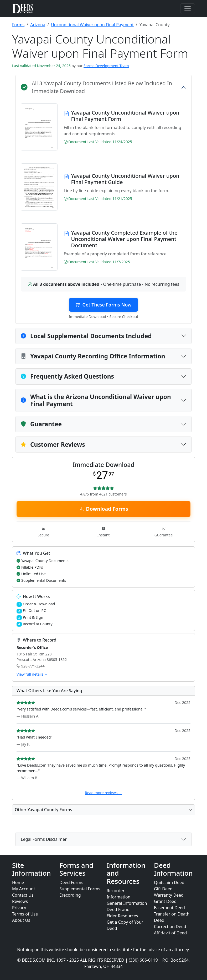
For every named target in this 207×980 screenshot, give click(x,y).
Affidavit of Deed (170, 933)
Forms (18, 25)
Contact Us (23, 895)
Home (18, 882)
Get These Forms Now (103, 305)
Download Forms (103, 509)
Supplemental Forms (80, 889)
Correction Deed (170, 927)
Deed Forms (71, 882)
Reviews (20, 901)
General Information (127, 903)
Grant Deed (165, 901)
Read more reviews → (103, 793)
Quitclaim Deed (169, 882)
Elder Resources (122, 916)
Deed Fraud (118, 909)
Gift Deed (163, 889)
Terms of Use (25, 914)
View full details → (32, 674)
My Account (24, 889)
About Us (21, 920)
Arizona (38, 25)
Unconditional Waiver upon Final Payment (92, 25)
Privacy (19, 908)
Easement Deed (169, 908)
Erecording (70, 895)
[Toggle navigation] (188, 9)
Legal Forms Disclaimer (44, 839)
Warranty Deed (169, 895)
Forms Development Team (106, 66)
